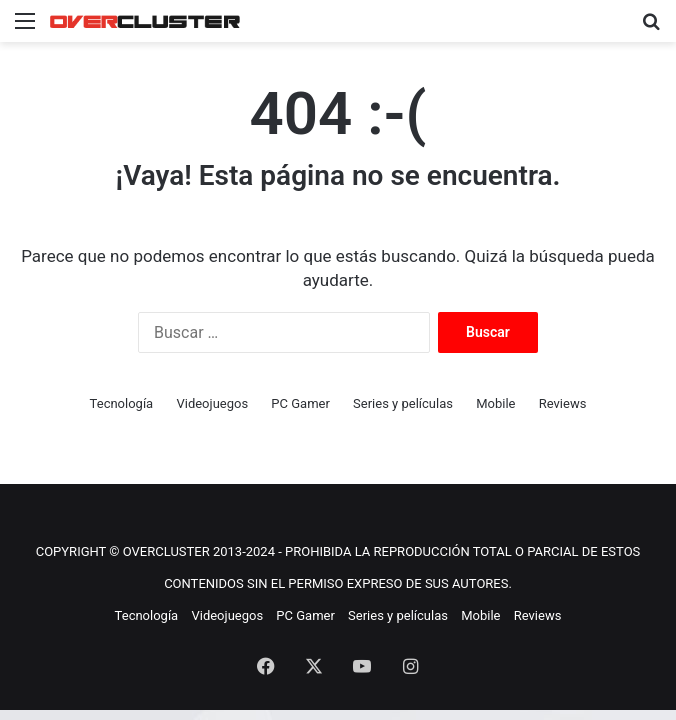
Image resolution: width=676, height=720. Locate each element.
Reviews (563, 403)
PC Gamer (300, 403)
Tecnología (122, 403)
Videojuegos (212, 403)
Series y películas (403, 403)
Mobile (495, 403)
